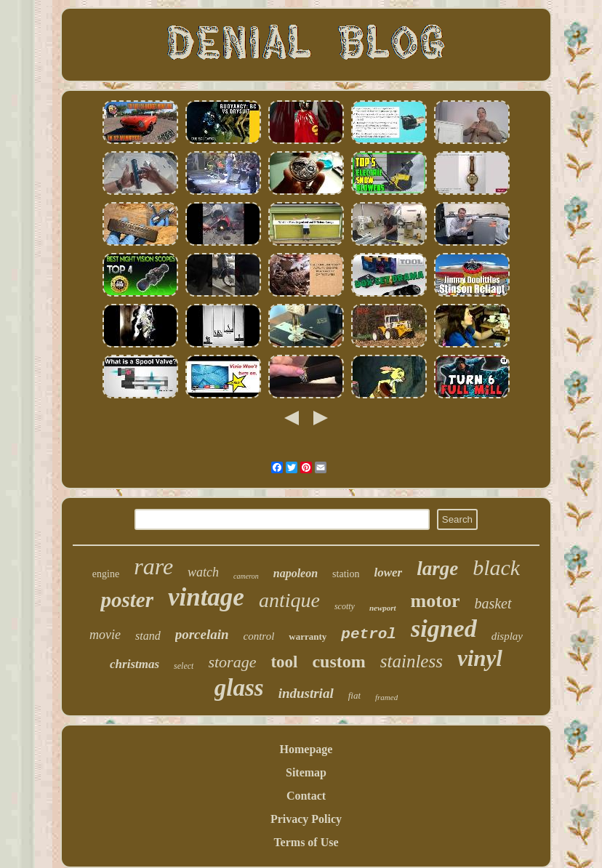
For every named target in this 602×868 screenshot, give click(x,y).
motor (436, 601)
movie (105, 635)
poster (127, 600)
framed (386, 697)
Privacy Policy (306, 819)
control (259, 636)
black (496, 567)
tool (284, 662)
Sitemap (306, 772)
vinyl (480, 658)
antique (289, 600)
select (184, 666)
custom (338, 662)
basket (493, 603)
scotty (345, 606)
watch (203, 572)
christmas (135, 664)
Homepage (306, 749)
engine (106, 574)
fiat (354, 695)
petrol (369, 634)
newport (383, 608)
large (437, 568)
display (507, 636)
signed (444, 628)
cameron (246, 576)
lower (388, 572)
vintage (206, 597)
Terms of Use (306, 842)
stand (148, 636)
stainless (412, 661)
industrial (306, 693)
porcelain (202, 634)
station (346, 574)
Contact (306, 796)
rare (153, 566)
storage (232, 662)
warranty (308, 636)
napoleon (296, 573)
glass (239, 688)
